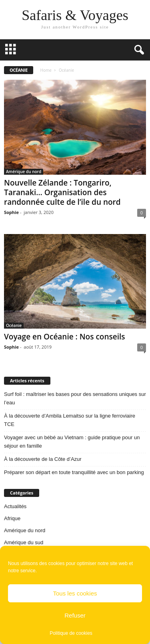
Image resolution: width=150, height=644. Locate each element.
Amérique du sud (24, 542)
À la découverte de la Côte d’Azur (43, 459)
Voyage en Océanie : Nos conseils (65, 337)
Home (46, 70)
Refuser (75, 615)
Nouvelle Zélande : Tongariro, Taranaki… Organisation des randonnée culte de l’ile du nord (62, 192)
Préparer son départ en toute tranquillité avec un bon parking (74, 472)
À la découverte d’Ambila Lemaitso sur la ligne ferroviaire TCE (70, 420)
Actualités (15, 506)
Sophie (11, 212)
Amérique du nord (24, 172)
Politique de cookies (71, 633)
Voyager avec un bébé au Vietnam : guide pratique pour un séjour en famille (72, 442)
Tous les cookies (75, 593)
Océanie (14, 325)
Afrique (12, 518)
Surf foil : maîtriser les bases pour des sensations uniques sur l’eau (75, 398)
